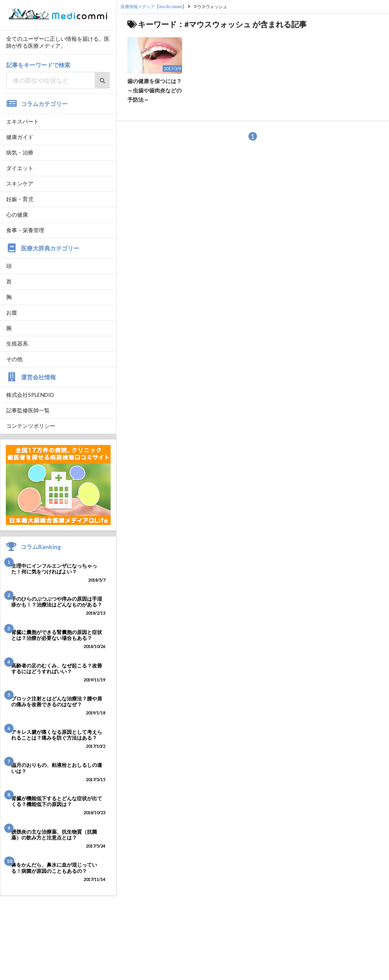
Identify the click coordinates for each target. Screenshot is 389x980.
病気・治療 (20, 152)
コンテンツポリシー (31, 426)
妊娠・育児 (20, 199)
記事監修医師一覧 (28, 410)
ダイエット (20, 168)
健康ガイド (20, 137)
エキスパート (23, 121)
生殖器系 (17, 343)
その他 (14, 359)
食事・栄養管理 (25, 230)
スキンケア (20, 183)
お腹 (12, 312)
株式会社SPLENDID (30, 395)
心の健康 (17, 215)
